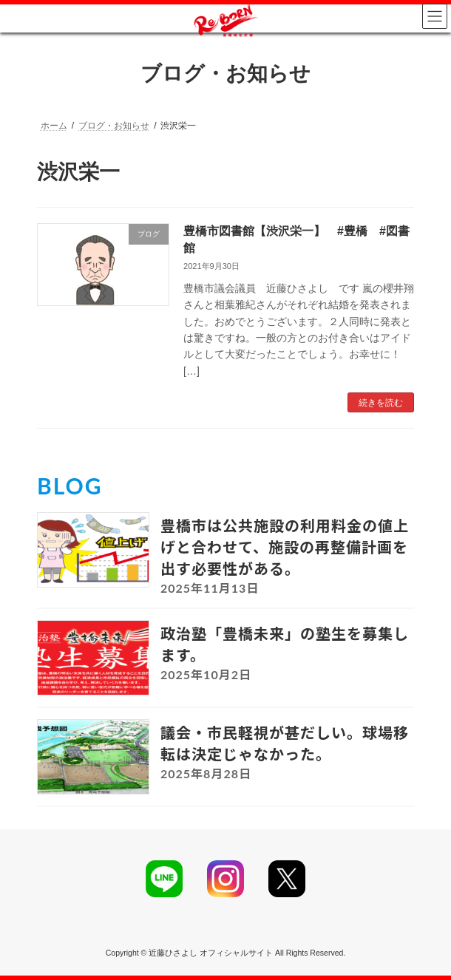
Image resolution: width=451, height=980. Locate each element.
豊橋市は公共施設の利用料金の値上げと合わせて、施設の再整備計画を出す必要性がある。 (285, 547)
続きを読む (381, 403)
